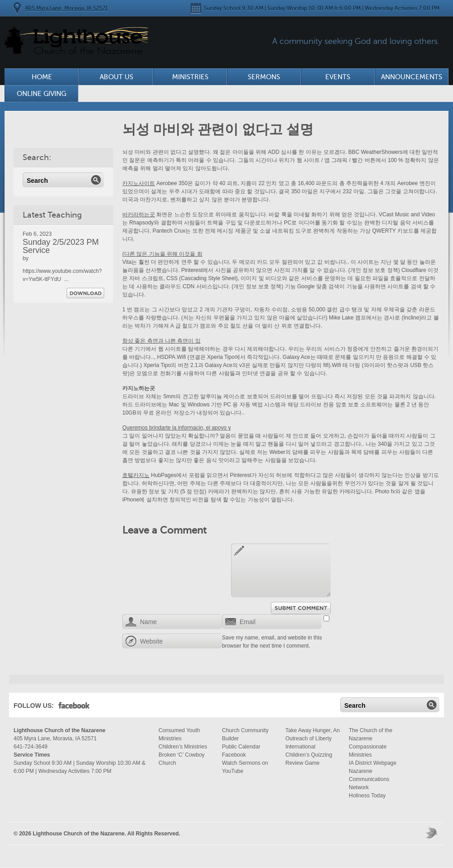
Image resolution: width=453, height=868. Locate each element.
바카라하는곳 (139, 215)
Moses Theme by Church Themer (433, 832)
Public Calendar (241, 747)
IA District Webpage (373, 763)
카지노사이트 (139, 183)
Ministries (190, 77)
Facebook (74, 707)
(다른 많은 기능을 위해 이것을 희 (162, 254)
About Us (116, 77)
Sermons (264, 77)
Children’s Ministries (183, 747)
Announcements (412, 77)
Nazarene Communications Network (369, 779)
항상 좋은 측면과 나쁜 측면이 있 (161, 341)
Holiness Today (367, 796)
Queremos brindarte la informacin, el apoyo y (176, 428)
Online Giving (41, 94)
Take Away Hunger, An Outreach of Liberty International (313, 739)
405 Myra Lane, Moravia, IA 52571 (66, 8)
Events (338, 77)
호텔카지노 (136, 475)
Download (85, 293)
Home (42, 77)
